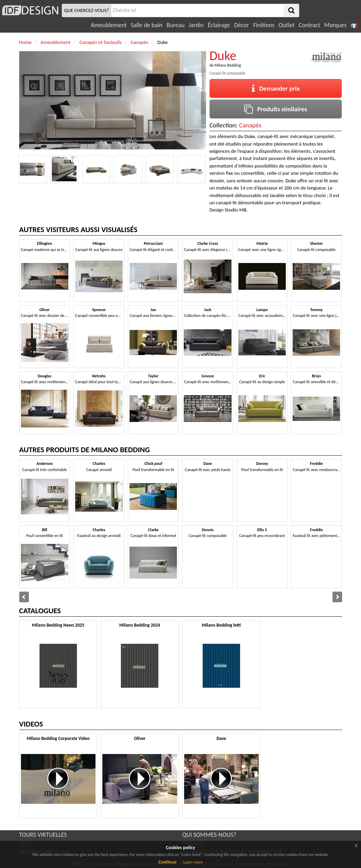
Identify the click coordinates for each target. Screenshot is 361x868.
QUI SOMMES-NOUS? (209, 835)
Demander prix (276, 88)
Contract (309, 25)
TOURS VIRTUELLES (43, 835)
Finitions (264, 25)
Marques (335, 25)
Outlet (286, 25)
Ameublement (109, 25)
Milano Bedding (228, 65)
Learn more (193, 862)
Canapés (250, 125)
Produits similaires (276, 109)
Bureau (176, 25)
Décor (242, 25)
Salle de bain (147, 25)
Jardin (196, 25)
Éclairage (219, 25)
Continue (167, 862)
